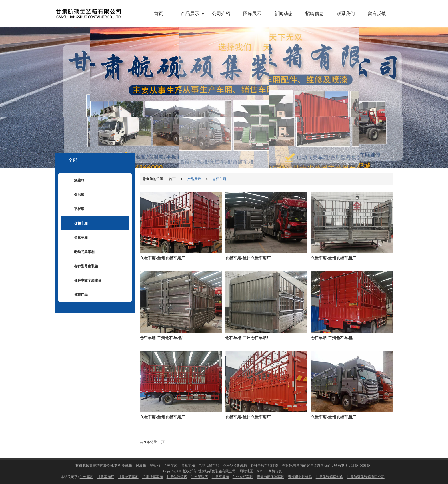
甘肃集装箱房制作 (329, 477)
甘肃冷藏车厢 (128, 477)
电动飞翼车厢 (80, 252)
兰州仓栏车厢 (243, 477)
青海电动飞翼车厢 (271, 477)
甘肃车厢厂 (106, 477)
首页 (159, 14)
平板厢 (75, 209)
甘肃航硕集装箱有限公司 (217, 471)
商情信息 (275, 471)
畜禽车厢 (77, 238)
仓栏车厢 (219, 179)
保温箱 (75, 195)
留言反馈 (377, 14)
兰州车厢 (87, 477)
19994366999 (361, 465)
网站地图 (246, 471)
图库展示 (252, 14)
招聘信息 (315, 14)
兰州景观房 (199, 477)
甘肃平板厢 (220, 477)
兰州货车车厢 (153, 477)
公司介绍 (221, 14)
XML (261, 471)
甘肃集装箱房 (177, 477)
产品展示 (190, 14)
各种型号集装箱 (82, 266)
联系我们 (346, 14)
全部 (73, 160)
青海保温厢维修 (300, 477)
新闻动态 (283, 14)
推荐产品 (77, 295)
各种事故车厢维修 (83, 281)
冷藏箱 (75, 181)
